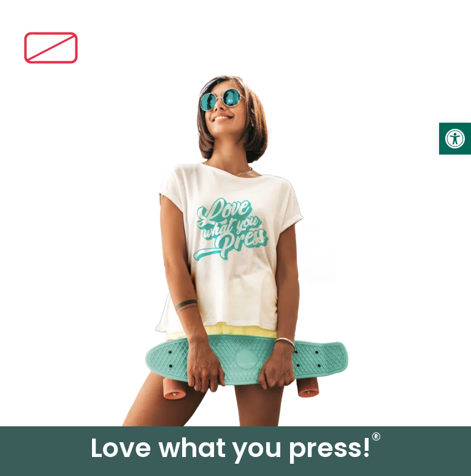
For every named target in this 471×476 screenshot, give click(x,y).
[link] (455, 139)
